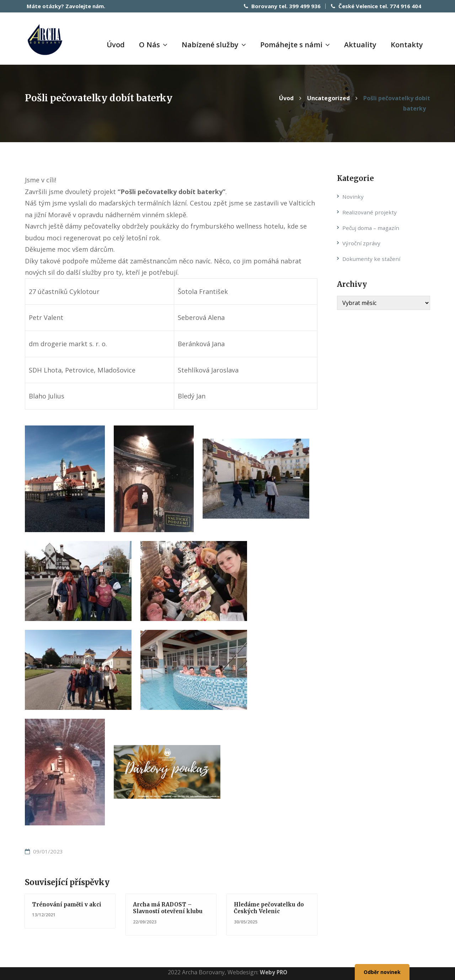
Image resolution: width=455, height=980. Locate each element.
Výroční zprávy (362, 242)
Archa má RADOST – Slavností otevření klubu (170, 907)
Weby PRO (274, 971)
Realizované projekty (370, 211)
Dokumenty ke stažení (372, 258)
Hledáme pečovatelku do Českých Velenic (271, 907)
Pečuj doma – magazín (372, 227)
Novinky (353, 196)
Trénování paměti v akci (69, 904)
